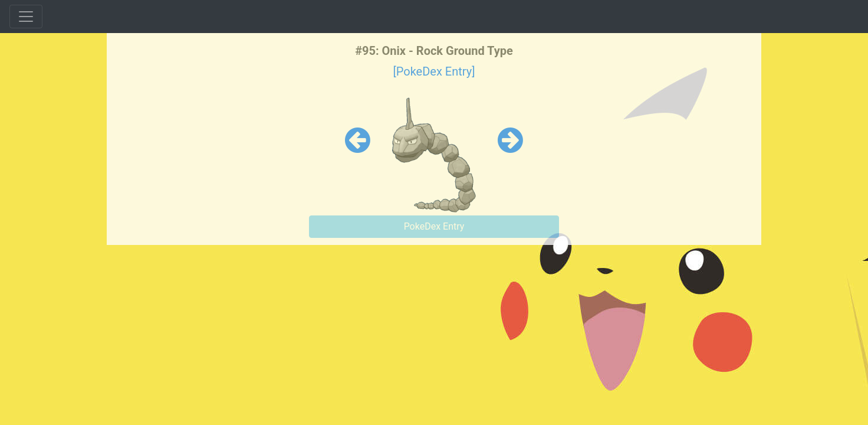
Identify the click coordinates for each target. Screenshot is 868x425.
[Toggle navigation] (26, 17)
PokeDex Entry (434, 226)
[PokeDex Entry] (434, 71)
